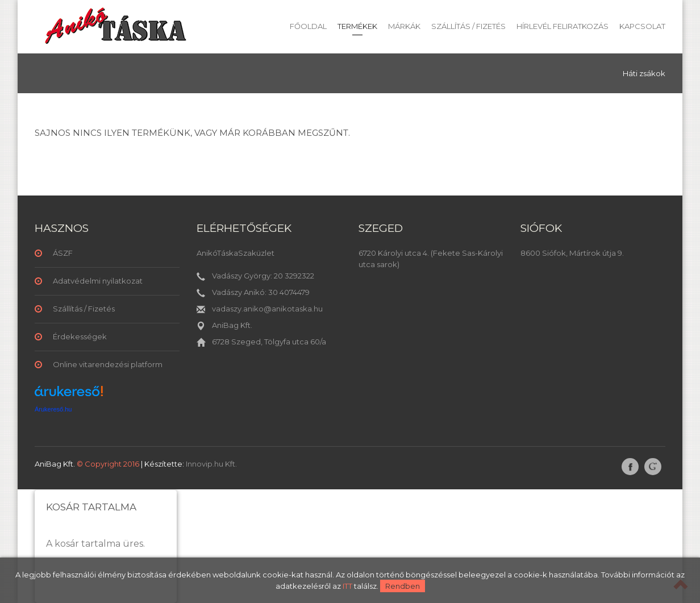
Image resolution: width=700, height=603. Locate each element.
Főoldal (308, 26)
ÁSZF (63, 253)
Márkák (404, 26)
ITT (347, 586)
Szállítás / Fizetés (468, 26)
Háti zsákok (644, 73)
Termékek (357, 26)
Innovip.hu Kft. (211, 464)
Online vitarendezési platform (108, 364)
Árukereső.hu (53, 409)
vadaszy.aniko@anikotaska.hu (267, 309)
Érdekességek (80, 336)
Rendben (403, 586)
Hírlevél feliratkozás (562, 26)
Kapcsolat (642, 26)
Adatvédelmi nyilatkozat (98, 281)
